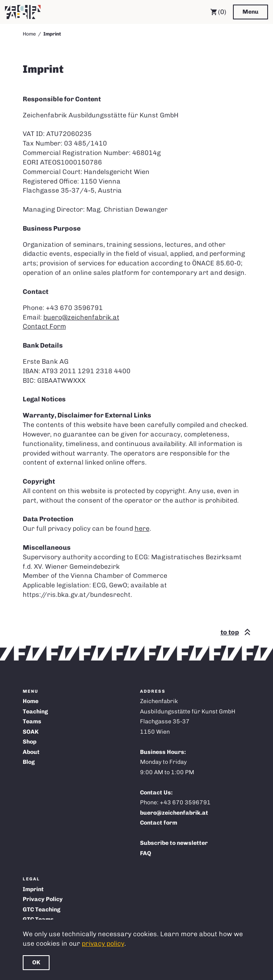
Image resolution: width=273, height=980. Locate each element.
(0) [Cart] (218, 12)
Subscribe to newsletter (174, 843)
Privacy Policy (43, 899)
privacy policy (103, 943)
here (142, 528)
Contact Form (44, 326)
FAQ (146, 853)
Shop (30, 742)
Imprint (33, 889)
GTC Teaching (42, 910)
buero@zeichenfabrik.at (81, 317)
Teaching (35, 712)
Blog (29, 762)
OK (36, 962)
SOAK (31, 732)
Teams (32, 721)
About (31, 752)
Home (29, 34)
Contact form (159, 823)
